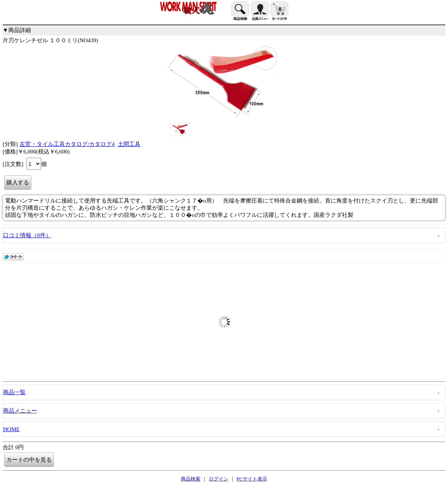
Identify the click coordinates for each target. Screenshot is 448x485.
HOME (11, 429)
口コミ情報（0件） (27, 235)
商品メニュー (20, 411)
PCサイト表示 (252, 479)
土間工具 (129, 144)
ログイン (219, 479)
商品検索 (191, 479)
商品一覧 (14, 392)
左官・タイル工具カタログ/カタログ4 (67, 144)
